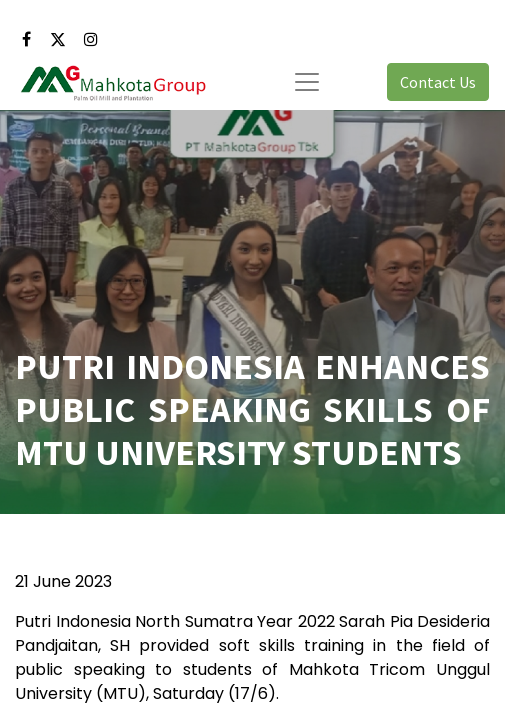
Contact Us (438, 82)
